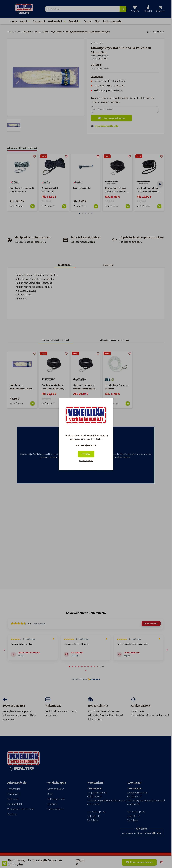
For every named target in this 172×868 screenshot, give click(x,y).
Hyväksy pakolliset (86, 461)
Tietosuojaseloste (86, 445)
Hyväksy (86, 454)
